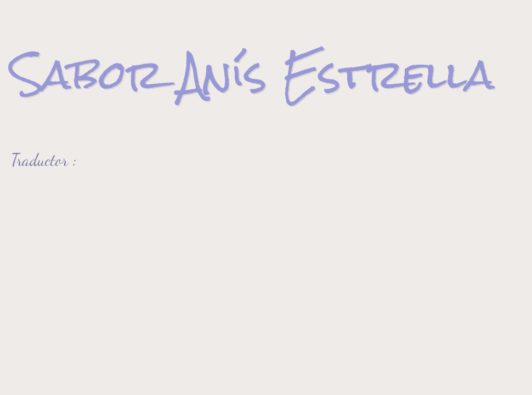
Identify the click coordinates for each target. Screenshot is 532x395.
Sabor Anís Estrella (253, 74)
